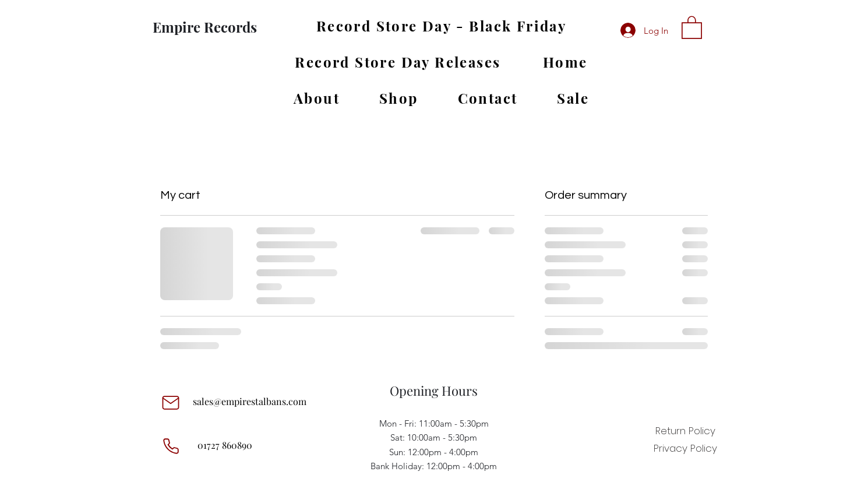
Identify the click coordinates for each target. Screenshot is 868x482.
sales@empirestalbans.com (250, 401)
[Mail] (171, 403)
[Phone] (171, 446)
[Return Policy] (685, 431)
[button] (692, 27)
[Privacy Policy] (685, 448)
